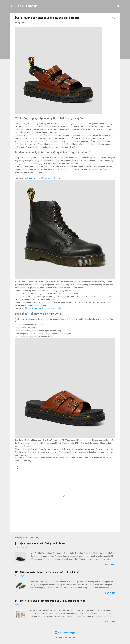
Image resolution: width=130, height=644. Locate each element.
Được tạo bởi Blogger (65, 633)
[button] (113, 18)
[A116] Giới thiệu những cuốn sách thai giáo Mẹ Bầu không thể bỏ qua (50, 601)
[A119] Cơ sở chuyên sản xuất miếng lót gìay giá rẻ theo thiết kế (47, 572)
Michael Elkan (71, 638)
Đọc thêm (110, 565)
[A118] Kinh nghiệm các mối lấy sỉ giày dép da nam (41, 543)
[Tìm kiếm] (118, 7)
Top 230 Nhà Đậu (28, 6)
